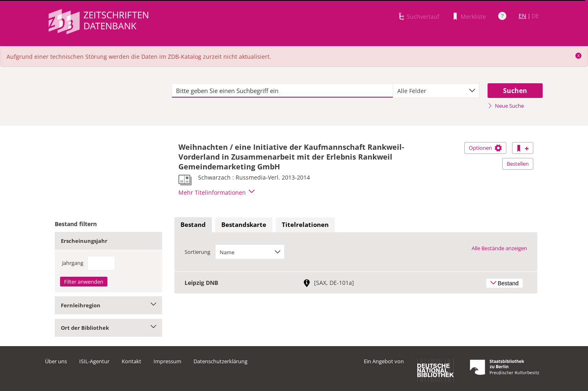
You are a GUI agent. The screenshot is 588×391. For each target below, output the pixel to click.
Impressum (167, 361)
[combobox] (436, 91)
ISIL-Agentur (94, 361)
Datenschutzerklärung (220, 361)
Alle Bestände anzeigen (499, 248)
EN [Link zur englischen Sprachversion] (522, 16)
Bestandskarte (244, 224)
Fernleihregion (108, 305)
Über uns (56, 361)
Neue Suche (506, 106)
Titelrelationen (305, 224)
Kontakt (131, 361)
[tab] (193, 225)
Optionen (485, 148)
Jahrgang (73, 263)
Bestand (193, 224)
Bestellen (518, 164)
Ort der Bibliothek (108, 328)
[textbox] (282, 91)
